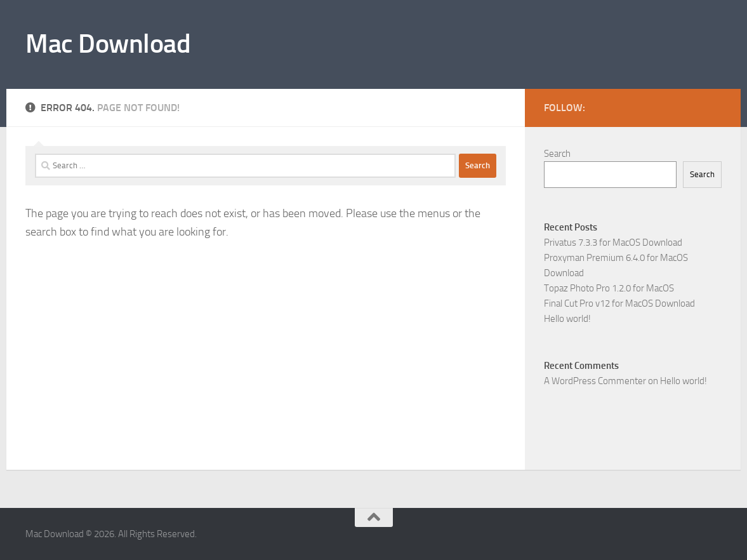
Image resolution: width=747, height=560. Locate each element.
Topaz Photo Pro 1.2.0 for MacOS (609, 288)
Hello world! (567, 319)
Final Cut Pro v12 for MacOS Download (619, 303)
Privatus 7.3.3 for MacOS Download (613, 243)
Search (557, 154)
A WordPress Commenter (595, 381)
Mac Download (108, 44)
